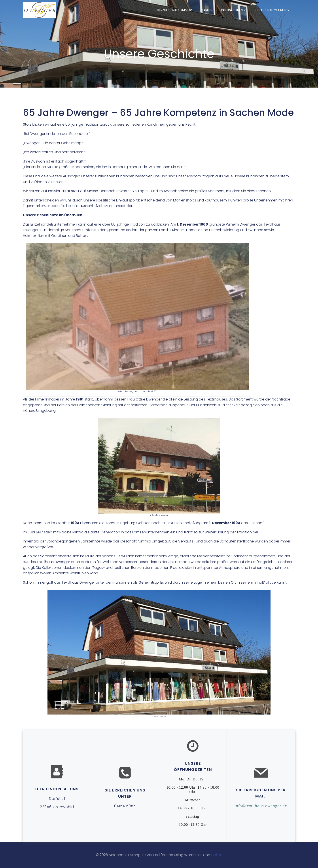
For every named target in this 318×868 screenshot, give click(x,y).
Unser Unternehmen (273, 10)
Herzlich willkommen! (175, 10)
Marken (207, 10)
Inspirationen (234, 10)
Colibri (217, 855)
